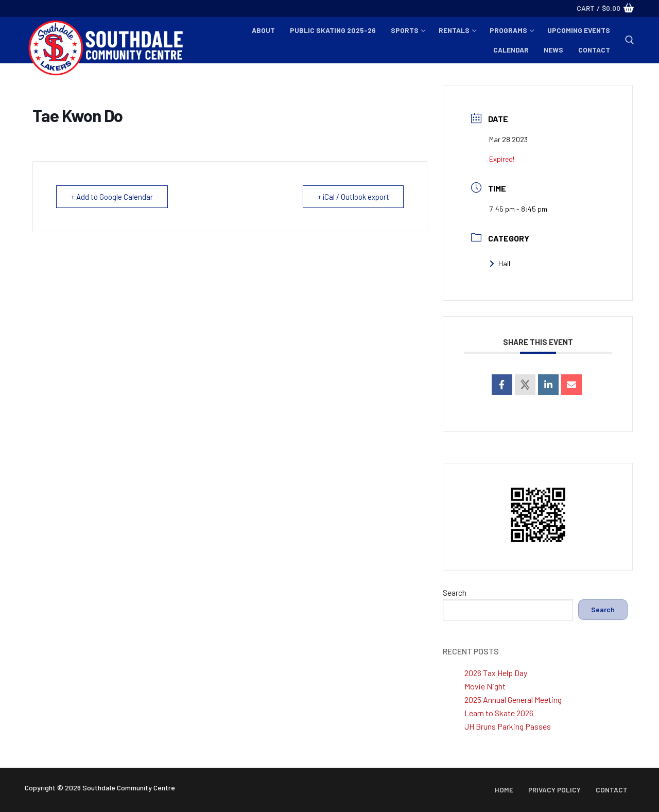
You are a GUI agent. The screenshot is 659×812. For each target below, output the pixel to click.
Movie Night (485, 686)
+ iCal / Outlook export (353, 197)
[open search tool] (630, 40)
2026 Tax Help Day (496, 673)
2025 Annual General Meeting (513, 699)
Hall (500, 263)
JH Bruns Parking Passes (508, 726)
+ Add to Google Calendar (112, 197)
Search (455, 592)
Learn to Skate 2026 (499, 713)
